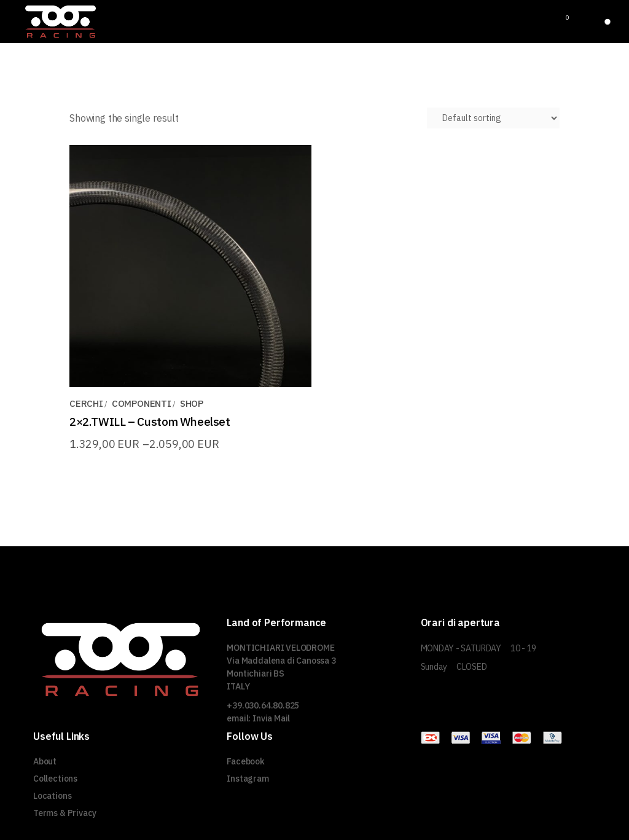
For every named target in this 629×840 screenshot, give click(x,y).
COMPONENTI (142, 403)
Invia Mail (271, 718)
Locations (52, 796)
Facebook (246, 761)
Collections (55, 779)
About (45, 761)
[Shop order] (493, 118)
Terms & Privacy (65, 813)
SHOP (192, 403)
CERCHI (86, 403)
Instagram (248, 779)
